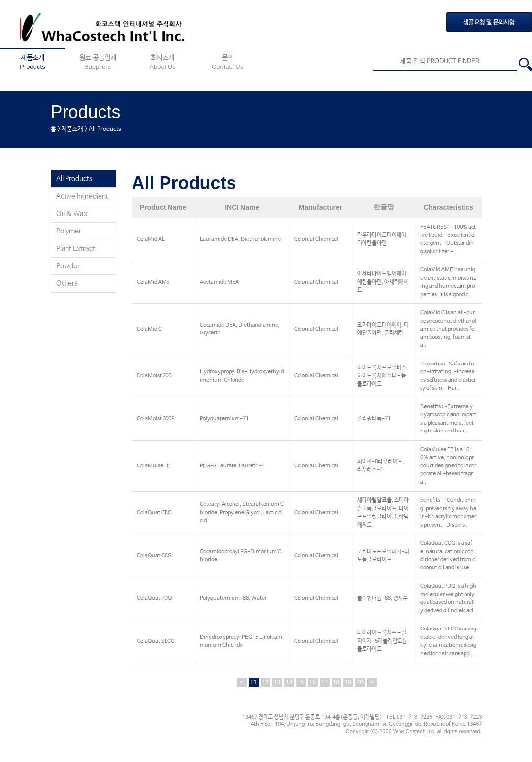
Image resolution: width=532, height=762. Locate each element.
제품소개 (33, 62)
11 (253, 682)
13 (277, 682)
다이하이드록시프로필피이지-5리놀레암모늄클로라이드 (382, 641)
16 (313, 682)
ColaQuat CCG (154, 556)
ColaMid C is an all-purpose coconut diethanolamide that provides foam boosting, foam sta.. (448, 329)
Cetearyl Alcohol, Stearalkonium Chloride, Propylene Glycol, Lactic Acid (242, 513)
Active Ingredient (82, 196)
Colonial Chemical (316, 239)
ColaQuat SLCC (156, 641)
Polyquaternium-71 (224, 419)
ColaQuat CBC (154, 513)
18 (336, 682)
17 (324, 682)
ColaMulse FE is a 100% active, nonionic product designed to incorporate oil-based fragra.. (448, 466)
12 (265, 682)
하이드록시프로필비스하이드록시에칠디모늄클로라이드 (382, 376)
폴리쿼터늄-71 (374, 419)
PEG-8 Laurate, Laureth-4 (232, 466)
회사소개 (163, 62)
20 (360, 682)
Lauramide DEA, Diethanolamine (240, 239)
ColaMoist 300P (156, 419)
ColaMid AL (151, 239)
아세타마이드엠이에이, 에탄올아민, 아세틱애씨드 (383, 282)
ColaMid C (149, 329)
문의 (228, 62)
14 (289, 682)
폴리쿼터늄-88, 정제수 (382, 598)
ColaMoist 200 (154, 376)
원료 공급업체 (98, 62)
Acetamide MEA (219, 282)
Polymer (69, 231)
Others (67, 283)
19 (348, 682)
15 (301, 682)
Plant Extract (76, 249)
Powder (68, 266)
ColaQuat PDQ (154, 598)
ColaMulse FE (154, 466)
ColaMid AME (153, 282)
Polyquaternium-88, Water (233, 598)
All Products (74, 179)
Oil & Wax (72, 214)
